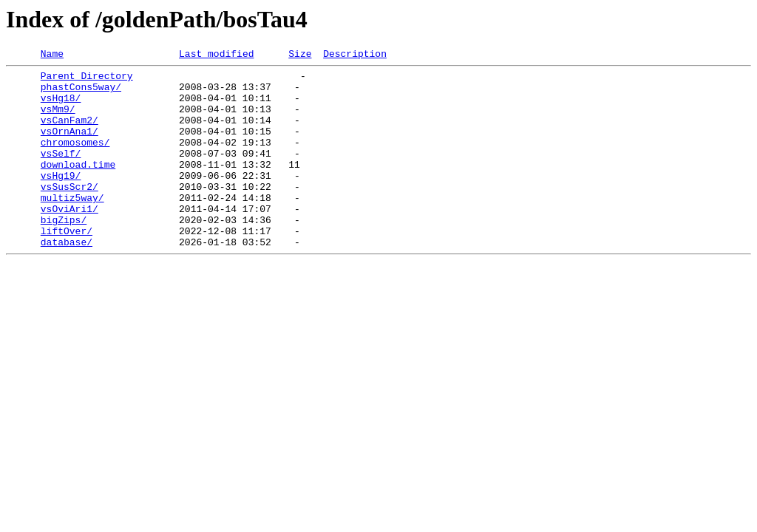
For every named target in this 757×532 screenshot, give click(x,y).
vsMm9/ (58, 120)
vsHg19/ (61, 199)
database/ (67, 279)
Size (300, 55)
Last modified (216, 55)
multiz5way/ (72, 226)
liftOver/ (67, 266)
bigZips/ (64, 253)
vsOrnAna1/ (69, 146)
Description (355, 55)
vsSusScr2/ (69, 213)
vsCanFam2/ (69, 133)
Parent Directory (87, 80)
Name (52, 55)
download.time (78, 186)
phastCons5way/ (81, 93)
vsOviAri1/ (69, 239)
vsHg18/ (61, 106)
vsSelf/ (61, 173)
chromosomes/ (75, 160)
